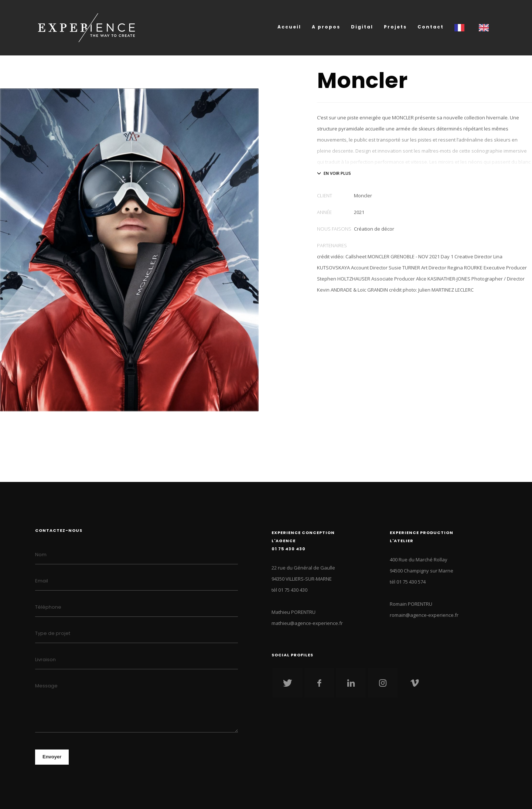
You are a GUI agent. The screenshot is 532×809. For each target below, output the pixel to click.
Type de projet (53, 633)
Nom (41, 555)
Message (46, 686)
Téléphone (48, 607)
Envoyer (52, 757)
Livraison (45, 660)
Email (42, 581)
